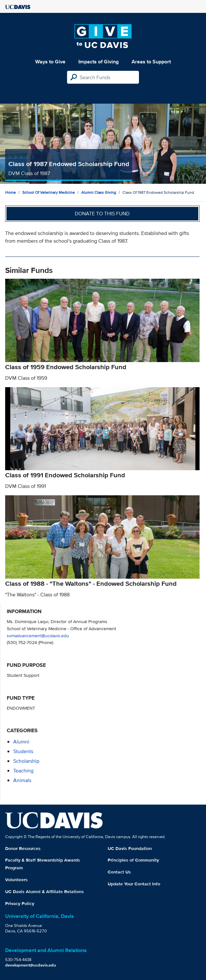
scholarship (26, 761)
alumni (21, 742)
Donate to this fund (102, 214)
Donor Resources (23, 848)
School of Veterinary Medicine (49, 192)
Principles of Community (133, 860)
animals (22, 780)
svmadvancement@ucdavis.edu (38, 635)
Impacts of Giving (98, 62)
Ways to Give (50, 62)
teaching (23, 771)
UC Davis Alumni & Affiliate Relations (44, 891)
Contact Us (119, 872)
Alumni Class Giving (99, 192)
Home (10, 192)
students (23, 751)
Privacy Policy (20, 903)
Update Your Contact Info (134, 884)
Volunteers (16, 880)
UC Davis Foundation (130, 848)
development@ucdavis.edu (31, 965)
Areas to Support (151, 62)
